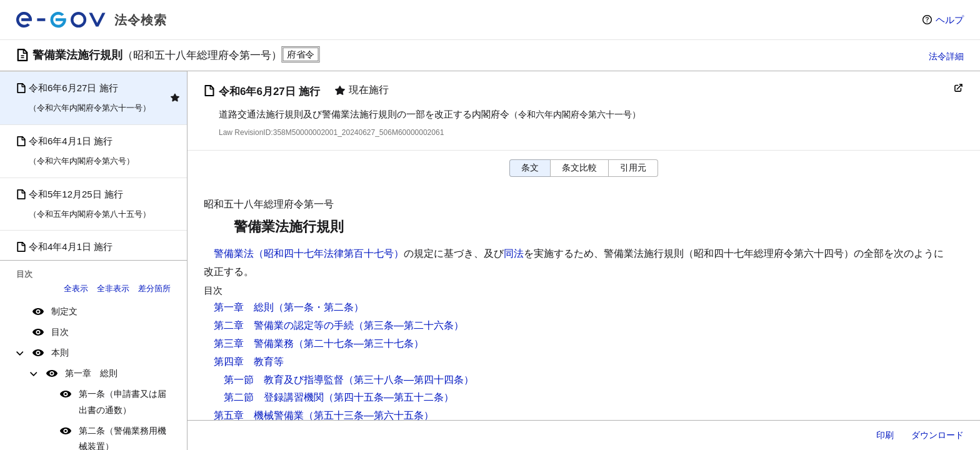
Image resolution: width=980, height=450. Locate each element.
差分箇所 (154, 288)
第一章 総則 (91, 373)
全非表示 (113, 288)
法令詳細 (946, 56)
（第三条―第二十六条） (409, 325)
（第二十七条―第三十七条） (359, 343)
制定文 (64, 311)
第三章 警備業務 (254, 343)
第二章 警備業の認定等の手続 (284, 325)
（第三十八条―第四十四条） (409, 380)
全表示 (76, 288)
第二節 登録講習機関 (274, 397)
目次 (60, 332)
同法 (514, 253)
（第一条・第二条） (319, 307)
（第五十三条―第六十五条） (369, 415)
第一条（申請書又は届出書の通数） (122, 402)
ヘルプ (950, 20)
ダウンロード (937, 435)
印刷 (885, 435)
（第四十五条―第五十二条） (389, 397)
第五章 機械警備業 (259, 415)
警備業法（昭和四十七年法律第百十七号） (309, 253)
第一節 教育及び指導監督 (284, 380)
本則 (60, 352)
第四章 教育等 (249, 362)
